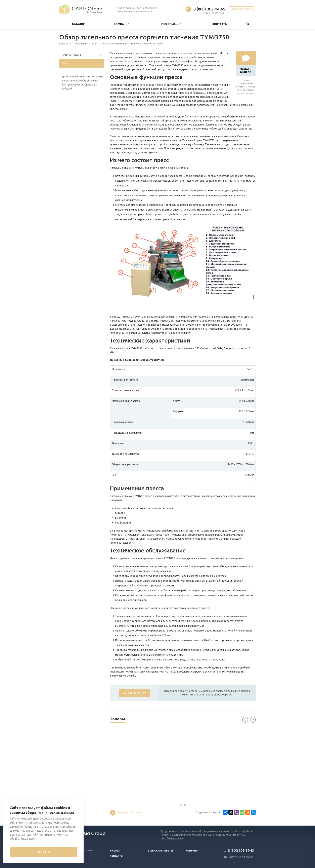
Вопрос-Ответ (72, 55)
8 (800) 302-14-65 (209, 9)
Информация (173, 24)
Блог (65, 63)
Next (253, 720)
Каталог (80, 24)
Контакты (220, 24)
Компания (123, 24)
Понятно (43, 852)
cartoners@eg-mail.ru (241, 857)
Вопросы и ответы (160, 851)
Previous (245, 720)
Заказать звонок (241, 9)
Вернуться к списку (126, 813)
